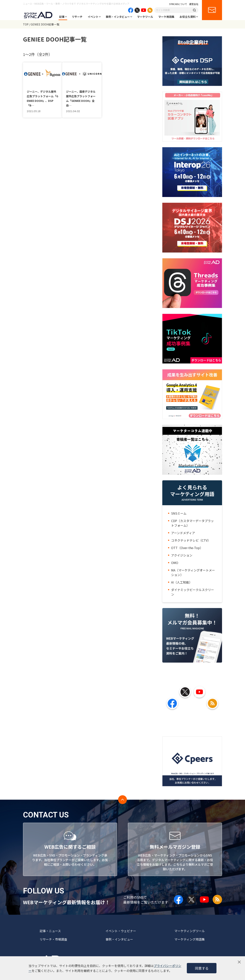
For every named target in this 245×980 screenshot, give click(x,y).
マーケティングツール (190, 931)
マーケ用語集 (166, 17)
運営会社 (194, 4)
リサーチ (77, 17)
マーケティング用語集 (190, 939)
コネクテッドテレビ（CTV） (191, 540)
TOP (26, 24)
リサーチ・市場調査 (53, 939)
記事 (62, 17)
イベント (93, 17)
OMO (175, 563)
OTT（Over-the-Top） (187, 548)
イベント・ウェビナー (121, 931)
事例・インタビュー (118, 17)
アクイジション (182, 555)
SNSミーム (179, 513)
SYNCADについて (178, 4)
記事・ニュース (50, 931)
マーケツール (145, 17)
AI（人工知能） (182, 582)
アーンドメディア (183, 533)
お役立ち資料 (188, 17)
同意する (202, 968)
